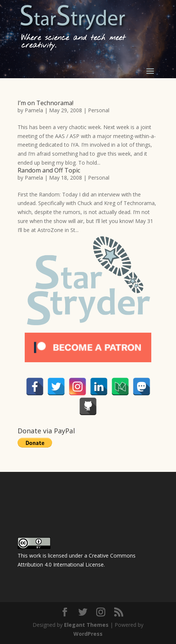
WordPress (88, 634)
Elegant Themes (86, 625)
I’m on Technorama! (45, 103)
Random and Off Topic (49, 170)
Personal (99, 110)
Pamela (34, 110)
